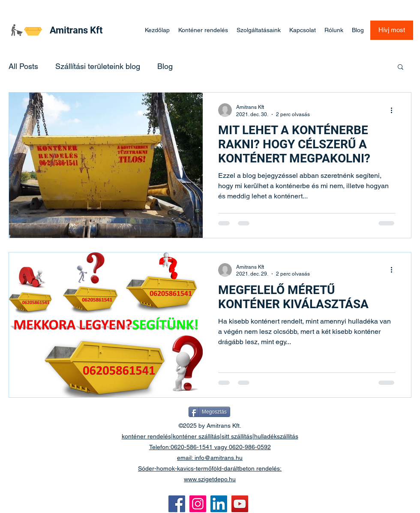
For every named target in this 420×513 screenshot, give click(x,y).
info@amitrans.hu (219, 458)
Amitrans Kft (76, 30)
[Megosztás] (209, 412)
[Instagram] (198, 504)
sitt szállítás (237, 436)
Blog (165, 66)
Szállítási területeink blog (98, 66)
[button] (400, 67)
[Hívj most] (392, 30)
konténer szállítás (196, 436)
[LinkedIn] (219, 504)
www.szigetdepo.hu (210, 479)
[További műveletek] (394, 110)
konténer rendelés (146, 436)
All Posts (23, 66)
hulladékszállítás (276, 436)
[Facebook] (177, 504)
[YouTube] (240, 504)
